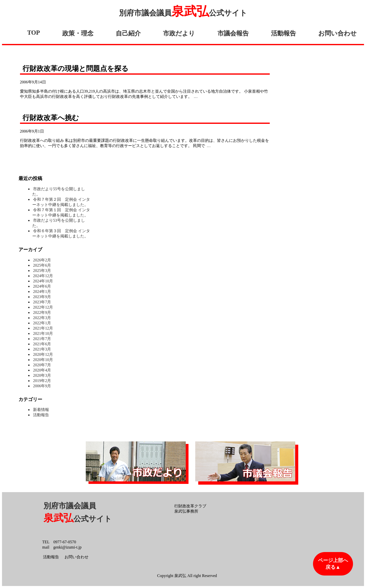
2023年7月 (42, 302)
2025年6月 (42, 265)
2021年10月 (43, 333)
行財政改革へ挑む (51, 118)
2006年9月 (42, 386)
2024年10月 (43, 281)
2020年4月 (42, 370)
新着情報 (41, 410)
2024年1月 (42, 292)
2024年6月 (42, 286)
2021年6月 (42, 344)
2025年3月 (42, 271)
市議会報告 (233, 33)
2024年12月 (43, 276)
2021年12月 (43, 328)
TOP (34, 33)
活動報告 (283, 33)
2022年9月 (42, 312)
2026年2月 (42, 260)
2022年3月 (42, 318)
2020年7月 (42, 365)
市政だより (179, 33)
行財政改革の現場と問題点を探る (75, 69)
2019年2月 (42, 381)
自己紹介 (128, 33)
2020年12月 (43, 354)
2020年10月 (43, 360)
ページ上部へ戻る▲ (333, 564)
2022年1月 (42, 323)
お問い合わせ (337, 33)
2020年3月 (42, 375)
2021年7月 (42, 339)
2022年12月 (43, 307)
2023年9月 (42, 297)
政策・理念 (78, 33)
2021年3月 (42, 349)
